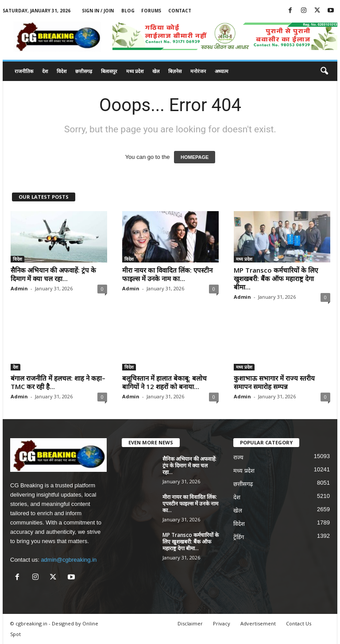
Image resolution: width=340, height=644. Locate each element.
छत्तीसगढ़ (84, 71)
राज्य (238, 457)
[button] (324, 71)
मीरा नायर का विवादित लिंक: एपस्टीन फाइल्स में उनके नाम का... (167, 274)
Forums (151, 11)
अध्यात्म (222, 71)
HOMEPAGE (195, 157)
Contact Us (299, 623)
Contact (180, 11)
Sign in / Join (98, 11)
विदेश (62, 71)
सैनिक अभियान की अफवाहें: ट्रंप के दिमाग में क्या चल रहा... (53, 274)
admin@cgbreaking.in (69, 560)
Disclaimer (190, 623)
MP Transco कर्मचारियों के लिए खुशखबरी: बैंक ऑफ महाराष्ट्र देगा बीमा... (276, 278)
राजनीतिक (24, 71)
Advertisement (258, 623)
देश (45, 71)
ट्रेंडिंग (239, 537)
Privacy (222, 623)
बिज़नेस (175, 71)
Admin (19, 288)
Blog (128, 11)
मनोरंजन (198, 71)
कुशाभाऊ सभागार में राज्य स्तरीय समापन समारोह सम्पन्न (274, 382)
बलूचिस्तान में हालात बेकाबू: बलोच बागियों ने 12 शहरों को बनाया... (164, 382)
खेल (156, 71)
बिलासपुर (109, 71)
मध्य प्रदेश (135, 71)
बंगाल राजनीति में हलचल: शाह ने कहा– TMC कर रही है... (58, 382)
